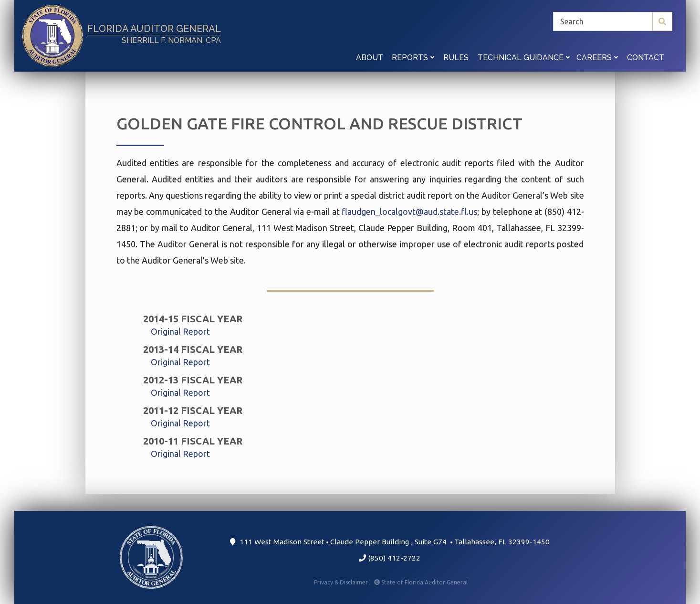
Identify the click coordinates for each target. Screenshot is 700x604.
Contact (646, 58)
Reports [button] (413, 58)
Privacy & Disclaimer (343, 582)
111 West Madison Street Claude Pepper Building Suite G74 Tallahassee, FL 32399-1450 (390, 542)
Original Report (180, 331)
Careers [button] (597, 58)
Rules (456, 58)
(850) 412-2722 (390, 558)
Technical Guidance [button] (524, 58)
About (370, 58)
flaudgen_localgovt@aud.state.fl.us (409, 212)
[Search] (613, 21)
